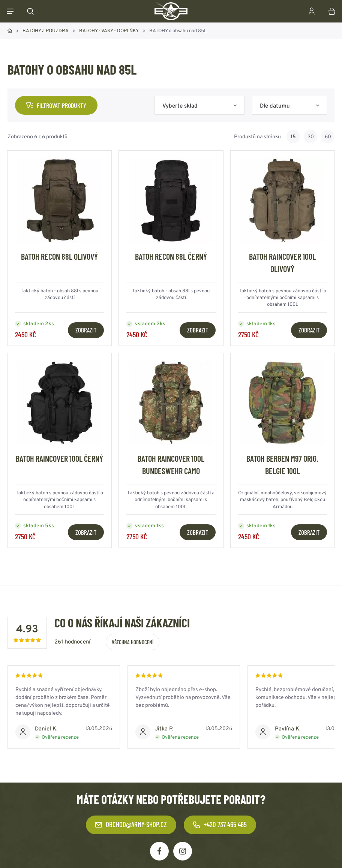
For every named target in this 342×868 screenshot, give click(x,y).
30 (311, 136)
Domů (10, 31)
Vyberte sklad (180, 106)
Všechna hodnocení (133, 642)
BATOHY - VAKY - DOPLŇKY (109, 31)
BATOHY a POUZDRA (46, 31)
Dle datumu (275, 106)
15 (293, 136)
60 (328, 136)
